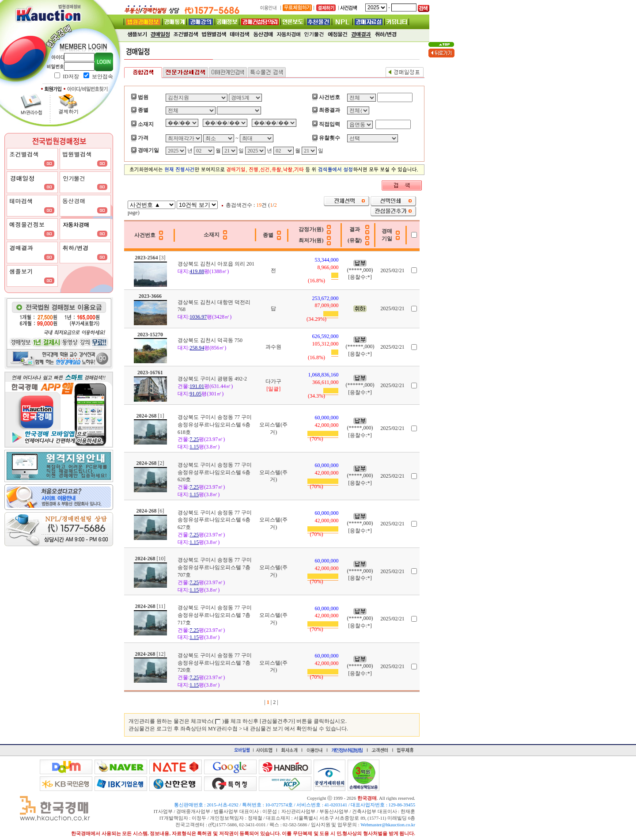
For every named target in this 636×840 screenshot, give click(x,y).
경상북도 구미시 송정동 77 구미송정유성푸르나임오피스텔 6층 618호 (215, 425)
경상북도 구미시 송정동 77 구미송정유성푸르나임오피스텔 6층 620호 (215, 472)
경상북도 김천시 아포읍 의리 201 (216, 264)
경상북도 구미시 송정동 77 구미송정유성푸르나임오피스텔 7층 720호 (215, 663)
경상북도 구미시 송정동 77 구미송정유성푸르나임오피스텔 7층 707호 (215, 567)
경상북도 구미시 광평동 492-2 (212, 379)
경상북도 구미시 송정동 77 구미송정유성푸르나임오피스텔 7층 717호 (215, 615)
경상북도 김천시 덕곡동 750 (210, 340)
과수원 (273, 347)
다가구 (273, 381)
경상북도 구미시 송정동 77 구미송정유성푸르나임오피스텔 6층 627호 (215, 520)
